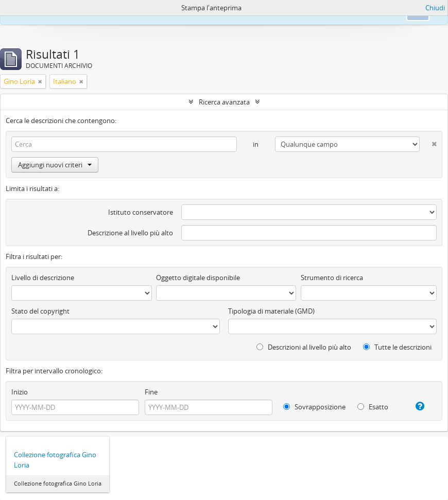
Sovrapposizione (314, 407)
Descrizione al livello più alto (130, 233)
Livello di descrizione (43, 278)
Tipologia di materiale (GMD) (271, 311)
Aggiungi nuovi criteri (55, 165)
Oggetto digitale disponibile (198, 278)
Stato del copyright (40, 311)
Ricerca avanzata (224, 102)
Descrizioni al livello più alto (304, 347)
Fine (151, 392)
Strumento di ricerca (332, 278)
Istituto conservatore (141, 212)
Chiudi (435, 8)
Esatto (373, 407)
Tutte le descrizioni (397, 347)
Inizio (20, 392)
